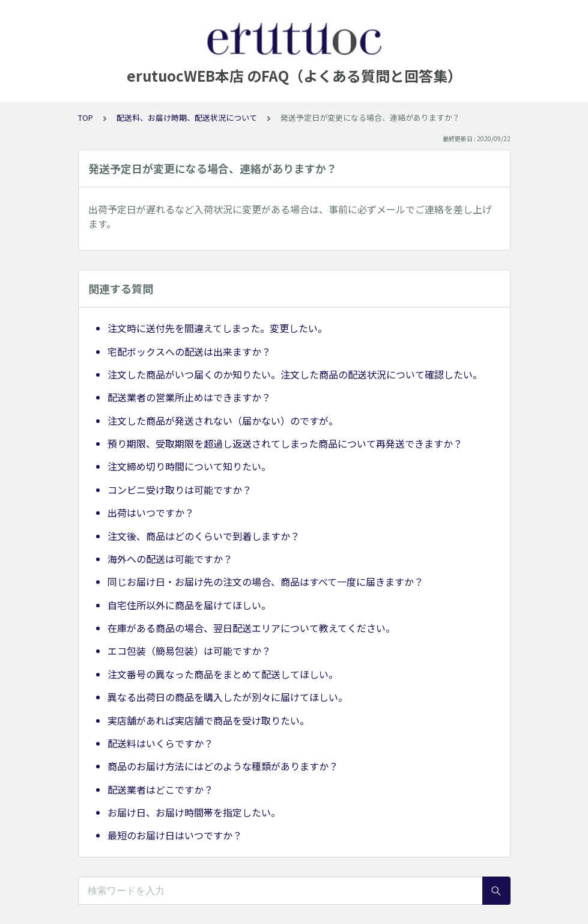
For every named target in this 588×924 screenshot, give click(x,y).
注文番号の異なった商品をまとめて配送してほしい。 (223, 674)
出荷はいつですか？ (151, 512)
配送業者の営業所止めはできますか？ (189, 397)
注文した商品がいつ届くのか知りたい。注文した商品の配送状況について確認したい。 (295, 374)
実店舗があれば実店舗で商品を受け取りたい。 (208, 720)
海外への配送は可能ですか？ (170, 559)
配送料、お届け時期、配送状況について (187, 117)
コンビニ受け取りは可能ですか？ (180, 490)
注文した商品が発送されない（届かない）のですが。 (223, 421)
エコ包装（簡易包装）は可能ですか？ (189, 651)
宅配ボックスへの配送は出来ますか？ (189, 351)
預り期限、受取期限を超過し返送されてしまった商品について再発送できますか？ (285, 443)
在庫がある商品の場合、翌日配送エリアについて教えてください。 (251, 628)
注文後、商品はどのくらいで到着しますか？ (204, 536)
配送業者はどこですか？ (160, 789)
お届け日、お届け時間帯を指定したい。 (194, 812)
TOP (86, 117)
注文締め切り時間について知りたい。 (189, 466)
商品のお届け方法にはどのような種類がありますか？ (223, 766)
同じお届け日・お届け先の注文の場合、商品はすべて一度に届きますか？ (265, 582)
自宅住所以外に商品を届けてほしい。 (189, 605)
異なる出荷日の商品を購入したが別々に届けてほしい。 (228, 697)
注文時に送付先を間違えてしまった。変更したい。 (217, 328)
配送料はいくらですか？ (160, 743)
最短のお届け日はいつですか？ (175, 835)
